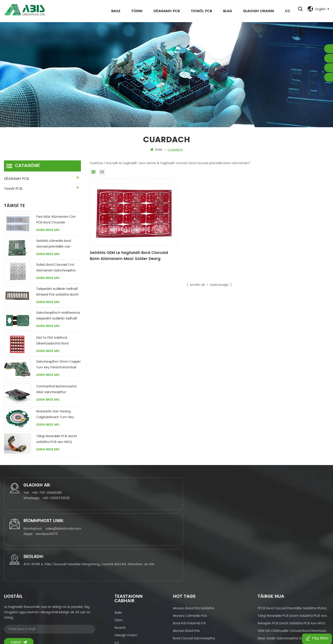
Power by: (216, 628)
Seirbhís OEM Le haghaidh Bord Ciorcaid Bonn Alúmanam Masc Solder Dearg (127, 247)
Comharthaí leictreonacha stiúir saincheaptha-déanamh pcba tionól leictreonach (56, 391)
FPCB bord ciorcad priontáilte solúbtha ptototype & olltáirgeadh (293, 539)
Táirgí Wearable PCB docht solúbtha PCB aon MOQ (57, 440)
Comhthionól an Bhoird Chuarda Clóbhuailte (204, 599)
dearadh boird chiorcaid (192, 591)
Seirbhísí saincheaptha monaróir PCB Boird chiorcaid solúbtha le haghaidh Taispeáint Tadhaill (293, 584)
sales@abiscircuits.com (176, 497)
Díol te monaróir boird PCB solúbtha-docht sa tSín (293, 599)
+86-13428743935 (59, 502)
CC (286, 11)
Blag (226, 11)
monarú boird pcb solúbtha (193, 539)
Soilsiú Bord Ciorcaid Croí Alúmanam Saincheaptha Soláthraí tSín (56, 269)
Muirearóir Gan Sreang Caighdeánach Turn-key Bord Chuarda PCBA (55, 416)
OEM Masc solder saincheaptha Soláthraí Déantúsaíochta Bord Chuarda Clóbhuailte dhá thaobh (293, 607)
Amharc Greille (94, 173)
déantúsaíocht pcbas (189, 607)
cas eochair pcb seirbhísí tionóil (197, 576)
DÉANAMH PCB (165, 11)
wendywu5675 (159, 502)
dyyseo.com (224, 628)
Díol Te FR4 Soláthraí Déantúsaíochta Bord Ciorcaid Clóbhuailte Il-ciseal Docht (58, 342)
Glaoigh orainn (257, 11)
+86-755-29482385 (50, 497)
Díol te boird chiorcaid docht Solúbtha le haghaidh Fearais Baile (293, 591)
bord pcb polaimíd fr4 (189, 554)
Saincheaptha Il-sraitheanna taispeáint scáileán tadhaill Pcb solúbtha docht (58, 317)
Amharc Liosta (102, 173)
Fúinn (135, 11)
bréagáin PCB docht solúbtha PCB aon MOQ (291, 554)
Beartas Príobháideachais (134, 588)
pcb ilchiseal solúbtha (189, 584)
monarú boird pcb (186, 561)
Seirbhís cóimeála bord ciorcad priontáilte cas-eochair (54, 245)
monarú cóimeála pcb (190, 546)
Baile (114, 11)
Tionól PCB (200, 11)
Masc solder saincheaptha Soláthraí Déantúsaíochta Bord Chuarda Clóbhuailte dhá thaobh (293, 569)
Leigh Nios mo (48, 231)
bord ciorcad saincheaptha (194, 569)
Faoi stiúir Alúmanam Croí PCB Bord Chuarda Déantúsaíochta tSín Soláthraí (56, 221)
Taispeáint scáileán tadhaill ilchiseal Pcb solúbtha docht (57, 293)
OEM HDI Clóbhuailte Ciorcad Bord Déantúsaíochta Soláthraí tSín (293, 561)
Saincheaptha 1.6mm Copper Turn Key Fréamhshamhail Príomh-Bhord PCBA (58, 366)
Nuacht (120, 558)
